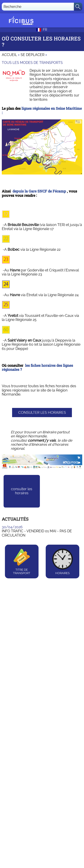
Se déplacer (32, 55)
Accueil (9, 55)
